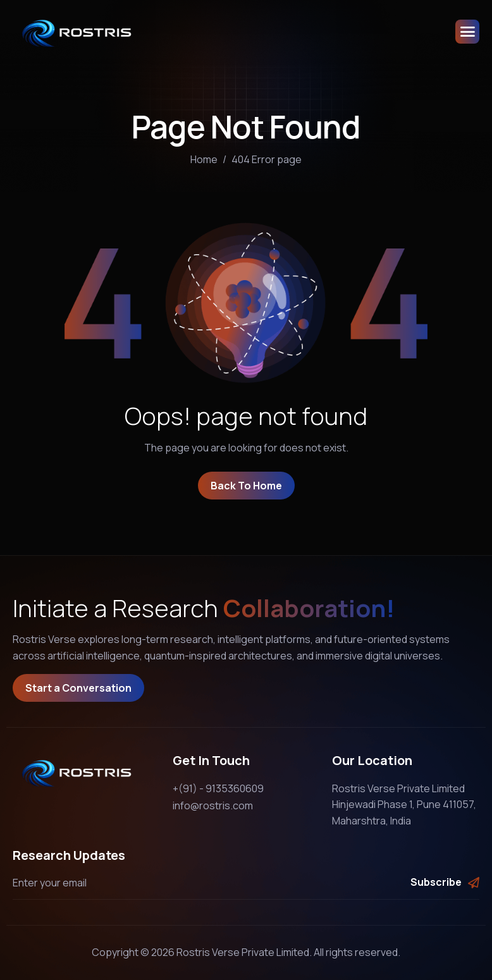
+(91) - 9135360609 (218, 788)
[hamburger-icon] (467, 32)
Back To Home (246, 486)
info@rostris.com (213, 805)
